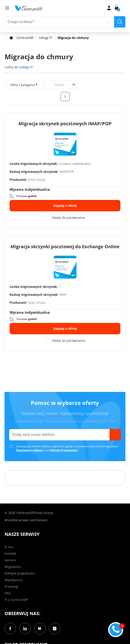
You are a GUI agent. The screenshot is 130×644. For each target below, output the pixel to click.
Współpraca (14, 580)
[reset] (108, 22)
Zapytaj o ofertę (65, 206)
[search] (120, 22)
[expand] (37, 84)
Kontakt (10, 553)
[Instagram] (55, 629)
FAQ (8, 593)
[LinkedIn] (25, 629)
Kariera (10, 560)
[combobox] (50, 85)
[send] (115, 435)
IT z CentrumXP (16, 600)
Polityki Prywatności (64, 450)
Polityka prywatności (20, 573)
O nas (9, 547)
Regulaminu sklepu (30, 450)
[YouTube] (40, 629)
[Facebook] (10, 629)
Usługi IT (46, 38)
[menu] (7, 8)
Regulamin (13, 567)
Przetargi (11, 586)
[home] (29, 8)
